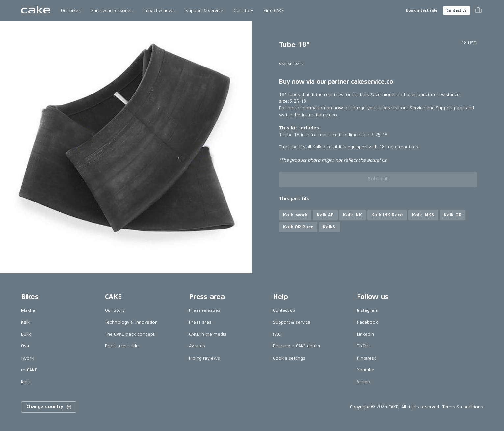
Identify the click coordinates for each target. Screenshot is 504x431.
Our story (243, 10)
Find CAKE (274, 10)
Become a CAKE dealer (297, 346)
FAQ (277, 334)
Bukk (26, 334)
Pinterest (366, 358)
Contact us (457, 10)
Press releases (205, 310)
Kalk (26, 322)
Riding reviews (204, 358)
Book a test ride (422, 10)
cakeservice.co (372, 82)
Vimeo (364, 382)
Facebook (367, 322)
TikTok (363, 346)
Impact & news (159, 10)
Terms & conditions (463, 407)
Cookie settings (289, 358)
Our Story (115, 310)
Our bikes (71, 10)
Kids (26, 382)
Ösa (25, 346)
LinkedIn (365, 334)
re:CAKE (29, 370)
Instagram (367, 310)
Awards (197, 346)
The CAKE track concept (130, 334)
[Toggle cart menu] (478, 11)
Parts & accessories (112, 10)
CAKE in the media (208, 334)
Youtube (366, 370)
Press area (200, 322)
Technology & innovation (131, 322)
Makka (28, 310)
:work (27, 358)
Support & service (204, 10)
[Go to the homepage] (36, 11)
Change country (49, 407)
